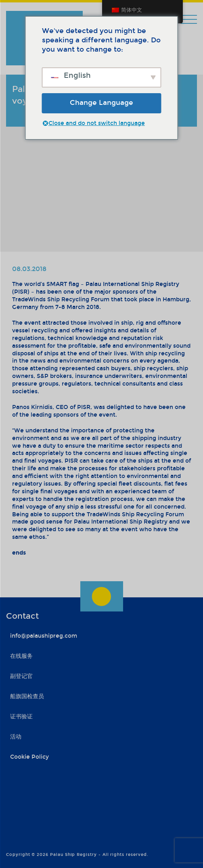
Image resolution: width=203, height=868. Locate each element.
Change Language (101, 103)
